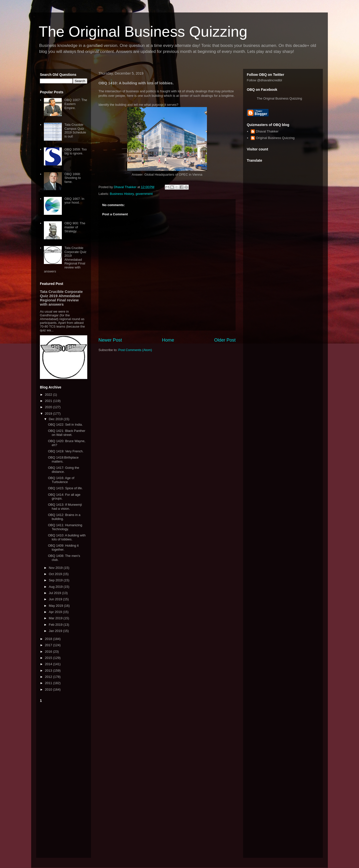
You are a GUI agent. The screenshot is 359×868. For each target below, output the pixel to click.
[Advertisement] (64, 779)
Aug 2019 (56, 587)
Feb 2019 (56, 625)
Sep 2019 (56, 580)
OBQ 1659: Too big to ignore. (75, 151)
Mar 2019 (56, 618)
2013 (49, 671)
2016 (49, 652)
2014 (49, 664)
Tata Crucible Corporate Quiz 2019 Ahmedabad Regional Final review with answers (65, 260)
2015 (49, 658)
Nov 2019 (56, 568)
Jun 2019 (56, 599)
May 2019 (56, 606)
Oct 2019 (56, 574)
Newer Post (110, 340)
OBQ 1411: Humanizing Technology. (65, 527)
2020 (49, 407)
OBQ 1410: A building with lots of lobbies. (67, 537)
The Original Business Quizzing (143, 32)
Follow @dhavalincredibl (264, 80)
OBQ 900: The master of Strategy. (75, 227)
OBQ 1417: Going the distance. (63, 470)
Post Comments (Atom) (135, 350)
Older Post (225, 340)
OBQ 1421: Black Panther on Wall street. (67, 433)
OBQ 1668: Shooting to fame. (73, 178)
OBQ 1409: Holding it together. (63, 548)
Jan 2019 (56, 631)
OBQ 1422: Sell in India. (65, 425)
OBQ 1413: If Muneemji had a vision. (65, 507)
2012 (49, 677)
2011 (49, 683)
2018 (49, 639)
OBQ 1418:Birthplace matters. (63, 459)
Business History (122, 194)
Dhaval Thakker (267, 131)
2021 (49, 401)
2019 (49, 414)
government (144, 194)
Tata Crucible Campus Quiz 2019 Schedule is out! (75, 130)
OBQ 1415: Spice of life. (65, 488)
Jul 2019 (55, 593)
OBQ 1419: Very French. (66, 451)
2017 (49, 645)
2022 (49, 395)
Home (168, 340)
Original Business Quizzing (275, 138)
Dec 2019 (56, 419)
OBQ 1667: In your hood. (74, 201)
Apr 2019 (56, 612)
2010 (49, 689)
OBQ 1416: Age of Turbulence (61, 480)
